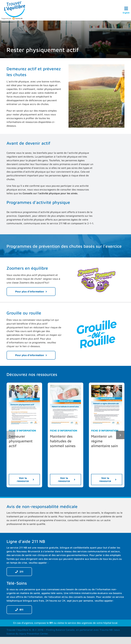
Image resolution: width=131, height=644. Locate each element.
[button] (11, 435)
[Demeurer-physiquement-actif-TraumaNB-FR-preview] (24, 386)
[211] (19, 572)
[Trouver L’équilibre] (15, 3)
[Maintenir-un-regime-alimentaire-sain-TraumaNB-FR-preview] (107, 386)
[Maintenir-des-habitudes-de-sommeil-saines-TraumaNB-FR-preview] (65, 386)
